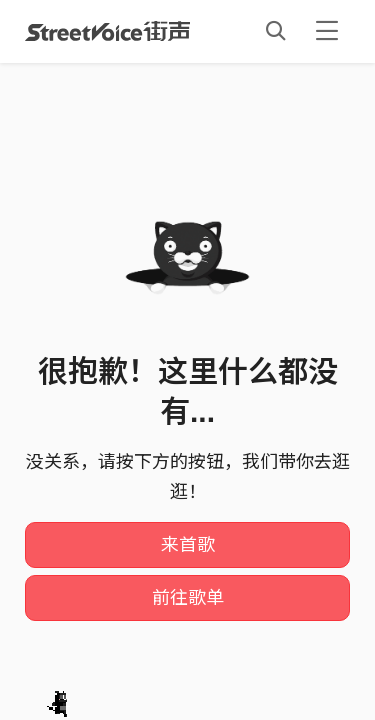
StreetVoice (107, 31)
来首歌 (188, 545)
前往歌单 (188, 598)
